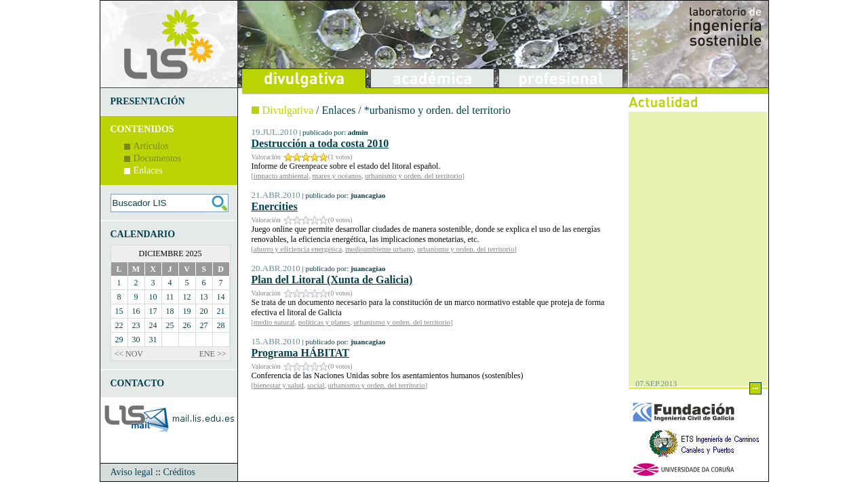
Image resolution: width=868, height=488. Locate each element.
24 (153, 325)
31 (153, 340)
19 (187, 311)
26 (187, 325)
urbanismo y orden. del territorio (413, 176)
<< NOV (129, 354)
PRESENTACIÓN (148, 101)
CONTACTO (138, 383)
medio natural (274, 322)
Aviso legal (132, 472)
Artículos (151, 146)
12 (187, 297)
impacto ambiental (281, 176)
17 (153, 311)
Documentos (158, 158)
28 (221, 325)
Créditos (179, 472)
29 (119, 340)
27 (204, 325)
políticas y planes (324, 322)
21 (221, 311)
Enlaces (149, 170)
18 (170, 311)
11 (170, 297)
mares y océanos (337, 176)
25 (170, 325)
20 (204, 311)
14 (221, 297)
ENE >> (213, 354)
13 (204, 297)
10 (153, 297)
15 (119, 311)
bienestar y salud (279, 385)
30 (136, 340)
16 (136, 311)
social (316, 385)
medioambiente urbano (379, 249)
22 (119, 325)
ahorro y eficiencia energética (298, 249)
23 (136, 325)
